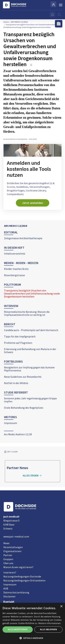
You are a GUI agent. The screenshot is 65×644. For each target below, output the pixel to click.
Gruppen (8, 559)
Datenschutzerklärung (16, 592)
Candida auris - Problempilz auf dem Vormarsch (31, 330)
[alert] (32, 623)
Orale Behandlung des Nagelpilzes (24, 408)
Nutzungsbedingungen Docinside (22, 576)
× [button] (61, 606)
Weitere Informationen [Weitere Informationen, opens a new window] (50, 623)
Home (6, 22)
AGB (6, 588)
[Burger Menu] (61, 5)
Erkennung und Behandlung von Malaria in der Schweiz (30, 351)
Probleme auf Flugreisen (18, 343)
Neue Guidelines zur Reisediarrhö (23, 377)
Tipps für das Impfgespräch (20, 336)
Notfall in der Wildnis (16, 383)
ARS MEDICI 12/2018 (16, 226)
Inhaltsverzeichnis (15, 254)
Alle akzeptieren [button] (18, 629)
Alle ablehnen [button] (48, 629)
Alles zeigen (33, 476)
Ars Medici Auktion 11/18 (18, 434)
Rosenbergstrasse (14, 275)
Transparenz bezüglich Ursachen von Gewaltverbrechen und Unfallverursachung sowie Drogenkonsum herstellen (32, 293)
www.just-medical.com (16, 536)
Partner (8, 555)
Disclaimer (9, 596)
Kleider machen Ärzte (16, 269)
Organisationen (12, 551)
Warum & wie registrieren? (18, 567)
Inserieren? (10, 572)
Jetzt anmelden (33, 203)
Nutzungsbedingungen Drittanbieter (24, 580)
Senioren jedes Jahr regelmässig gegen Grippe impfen (30, 400)
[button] (32, 638)
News (6, 543)
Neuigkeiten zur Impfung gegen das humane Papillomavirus (29, 369)
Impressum (11, 423)
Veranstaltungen (13, 547)
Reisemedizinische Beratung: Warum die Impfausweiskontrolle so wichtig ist (27, 313)
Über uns (8, 563)
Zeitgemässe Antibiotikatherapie (23, 238)
